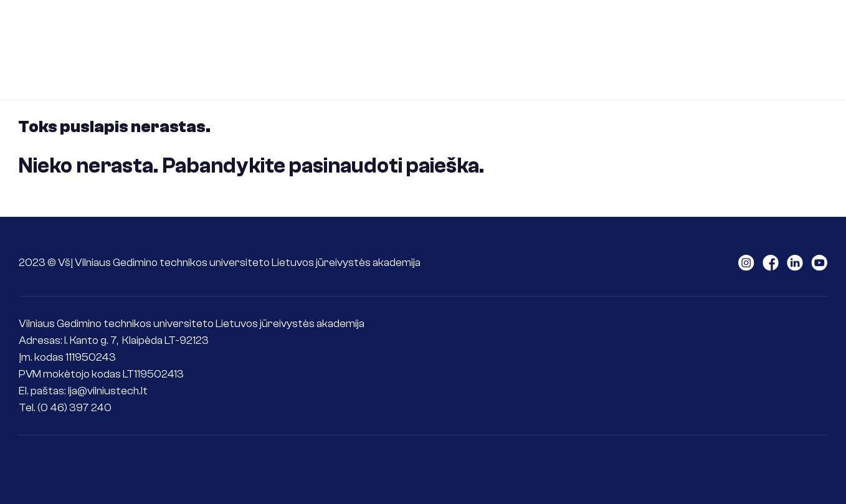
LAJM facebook (771, 263)
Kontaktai (755, 27)
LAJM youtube (819, 263)
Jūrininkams (489, 27)
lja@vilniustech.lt (108, 391)
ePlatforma (223, 72)
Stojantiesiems (302, 27)
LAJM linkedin (795, 263)
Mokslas (568, 27)
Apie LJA (216, 27)
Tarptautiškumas (659, 27)
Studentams (399, 27)
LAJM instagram (746, 263)
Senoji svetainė (818, 50)
